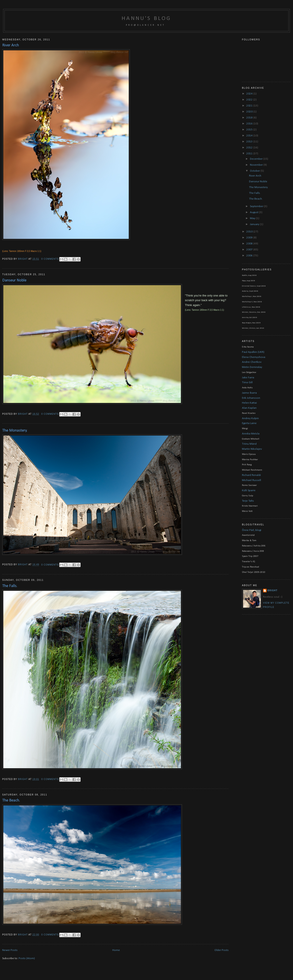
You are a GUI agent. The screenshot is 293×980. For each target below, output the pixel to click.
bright (23, 259)
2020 (250, 112)
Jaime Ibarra (249, 393)
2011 (250, 154)
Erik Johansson (251, 398)
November (257, 165)
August (254, 212)
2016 (250, 124)
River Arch (11, 45)
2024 (250, 94)
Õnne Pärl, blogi (252, 530)
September (257, 206)
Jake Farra (248, 378)
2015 (250, 130)
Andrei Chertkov (252, 362)
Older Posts (222, 950)
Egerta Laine (249, 423)
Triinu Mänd (249, 444)
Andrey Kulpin (250, 418)
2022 (250, 100)
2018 (250, 118)
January (255, 224)
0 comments (50, 259)
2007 (250, 250)
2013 (250, 142)
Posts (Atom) (27, 958)
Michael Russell (251, 480)
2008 (250, 244)
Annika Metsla (251, 434)
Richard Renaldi (251, 475)
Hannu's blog (146, 19)
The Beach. (11, 800)
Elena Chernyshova (254, 357)
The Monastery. (15, 431)
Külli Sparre (249, 490)
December (257, 159)
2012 (250, 148)
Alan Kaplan (249, 408)
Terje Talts (248, 501)
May (253, 218)
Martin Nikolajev (252, 449)
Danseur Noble (14, 280)
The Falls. (10, 586)
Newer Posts (10, 950)
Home (116, 950)
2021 (250, 106)
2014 (250, 136)
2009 (250, 238)
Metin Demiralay (252, 367)
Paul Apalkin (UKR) (253, 352)
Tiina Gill (247, 382)
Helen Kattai (249, 403)
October (255, 171)
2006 (250, 256)
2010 (250, 232)
